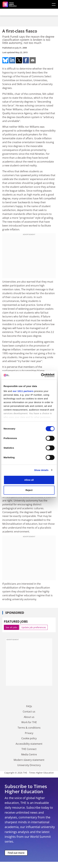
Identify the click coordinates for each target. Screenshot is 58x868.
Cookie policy (29, 738)
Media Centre (29, 754)
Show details (41, 470)
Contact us (29, 712)
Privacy (29, 733)
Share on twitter (19, 60)
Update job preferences (34, 627)
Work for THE (29, 722)
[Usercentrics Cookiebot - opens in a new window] (41, 375)
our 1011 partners (23, 391)
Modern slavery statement (29, 760)
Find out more (16, 853)
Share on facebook (26, 60)
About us (29, 717)
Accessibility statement (29, 744)
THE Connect (29, 749)
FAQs (29, 706)
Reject (29, 490)
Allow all (29, 480)
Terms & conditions (29, 728)
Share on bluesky (5, 60)
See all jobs (11, 627)
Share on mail (33, 60)
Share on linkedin (12, 60)
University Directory (29, 765)
